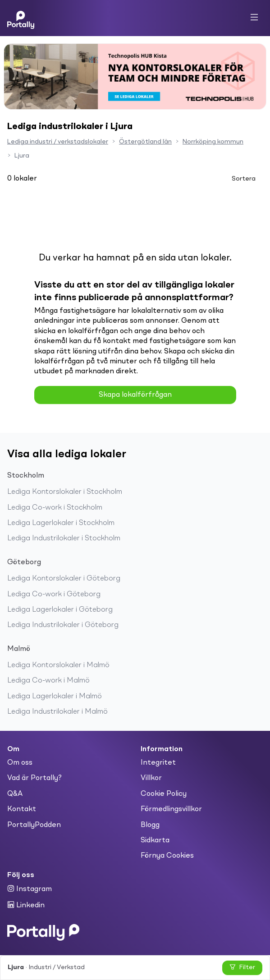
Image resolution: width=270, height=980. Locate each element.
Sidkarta (155, 841)
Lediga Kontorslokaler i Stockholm (65, 492)
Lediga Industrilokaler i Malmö (57, 712)
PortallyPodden (34, 825)
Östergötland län (145, 142)
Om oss (20, 763)
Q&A (15, 794)
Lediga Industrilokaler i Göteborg (63, 625)
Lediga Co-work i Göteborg (54, 595)
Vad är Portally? (34, 778)
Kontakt (22, 809)
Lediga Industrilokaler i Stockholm (64, 539)
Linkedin (26, 905)
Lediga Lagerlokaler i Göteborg (60, 610)
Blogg (150, 825)
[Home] (21, 18)
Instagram (30, 889)
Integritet (158, 763)
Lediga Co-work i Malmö (48, 681)
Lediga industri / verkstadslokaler (58, 142)
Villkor (151, 778)
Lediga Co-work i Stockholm (55, 508)
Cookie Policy (164, 794)
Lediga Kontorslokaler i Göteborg (64, 579)
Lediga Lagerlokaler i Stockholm (61, 523)
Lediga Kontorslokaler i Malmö (58, 665)
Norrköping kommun (213, 142)
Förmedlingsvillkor (171, 809)
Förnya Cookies (167, 856)
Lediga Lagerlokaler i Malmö (55, 697)
